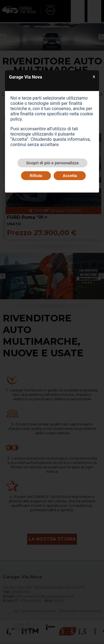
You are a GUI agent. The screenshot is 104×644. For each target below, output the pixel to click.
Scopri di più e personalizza (53, 163)
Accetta (70, 176)
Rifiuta (36, 176)
